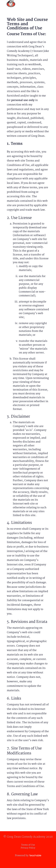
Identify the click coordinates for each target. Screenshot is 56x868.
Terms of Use (28, 845)
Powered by (28, 855)
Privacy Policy (28, 848)
